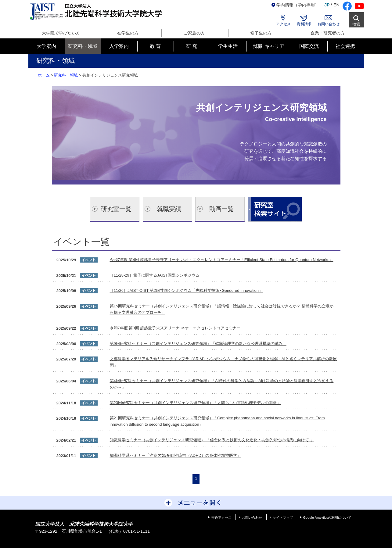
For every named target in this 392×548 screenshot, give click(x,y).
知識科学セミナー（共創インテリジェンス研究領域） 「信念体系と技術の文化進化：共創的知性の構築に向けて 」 (212, 440)
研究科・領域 (66, 75)
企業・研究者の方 (328, 33)
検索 (356, 24)
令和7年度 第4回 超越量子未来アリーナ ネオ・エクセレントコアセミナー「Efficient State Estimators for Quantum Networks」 (222, 260)
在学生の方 (128, 33)
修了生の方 (261, 33)
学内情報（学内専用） (295, 5)
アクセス (283, 24)
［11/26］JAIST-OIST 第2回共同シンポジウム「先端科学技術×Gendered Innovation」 (186, 290)
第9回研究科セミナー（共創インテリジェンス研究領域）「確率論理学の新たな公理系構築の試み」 (198, 344)
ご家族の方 (194, 33)
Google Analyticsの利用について (327, 518)
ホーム (44, 75)
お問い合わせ (329, 24)
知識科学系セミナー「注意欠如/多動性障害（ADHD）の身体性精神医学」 (175, 455)
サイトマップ (283, 518)
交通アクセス (221, 518)
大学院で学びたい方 (61, 33)
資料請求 (304, 24)
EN (336, 5)
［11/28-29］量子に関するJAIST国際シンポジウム (155, 275)
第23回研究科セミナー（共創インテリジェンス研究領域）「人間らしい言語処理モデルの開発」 (195, 403)
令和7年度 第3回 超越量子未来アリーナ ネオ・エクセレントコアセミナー (175, 328)
